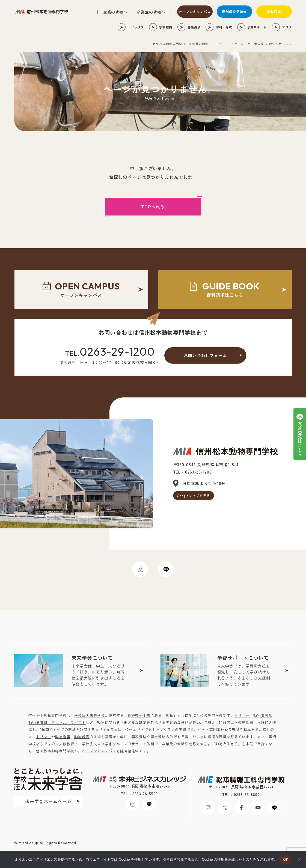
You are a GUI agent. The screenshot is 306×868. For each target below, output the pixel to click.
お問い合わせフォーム (206, 355)
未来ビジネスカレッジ (42, 12)
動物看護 (63, 737)
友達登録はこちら (300, 439)
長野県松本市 (139, 715)
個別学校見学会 (234, 12)
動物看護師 (263, 715)
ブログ (287, 27)
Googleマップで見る (193, 496)
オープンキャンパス (195, 12)
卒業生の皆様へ (151, 12)
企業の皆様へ (115, 12)
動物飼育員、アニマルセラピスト (57, 722)
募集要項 (194, 27)
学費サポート (257, 27)
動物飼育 (82, 737)
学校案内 (166, 27)
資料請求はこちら (225, 289)
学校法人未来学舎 (90, 715)
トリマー (242, 715)
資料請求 (274, 12)
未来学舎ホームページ (48, 801)
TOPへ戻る (153, 206)
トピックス (136, 27)
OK (286, 859)
